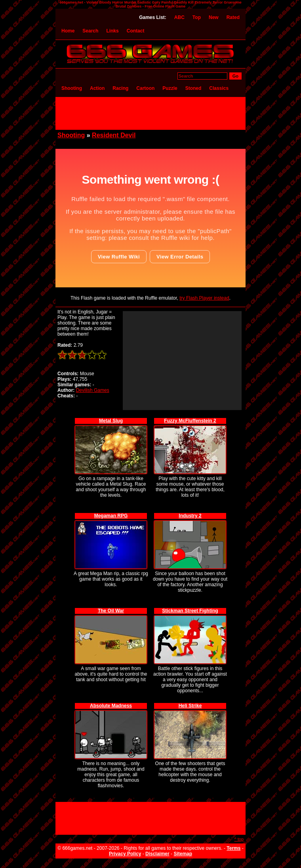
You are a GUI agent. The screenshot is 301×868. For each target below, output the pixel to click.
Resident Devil (114, 135)
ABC (179, 17)
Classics (219, 88)
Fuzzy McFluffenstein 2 (190, 421)
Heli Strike (190, 706)
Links (112, 31)
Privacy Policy (125, 854)
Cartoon (145, 88)
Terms (233, 848)
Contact (136, 31)
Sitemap (183, 854)
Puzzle (170, 88)
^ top (239, 839)
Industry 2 (190, 516)
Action (97, 88)
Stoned (193, 88)
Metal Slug (111, 421)
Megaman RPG (111, 516)
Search (90, 31)
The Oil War (111, 611)
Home (68, 31)
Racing (120, 88)
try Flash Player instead (204, 298)
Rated (233, 17)
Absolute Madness (111, 706)
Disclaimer (157, 854)
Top (197, 17)
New (214, 17)
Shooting (72, 88)
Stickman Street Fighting (190, 611)
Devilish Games (93, 390)
